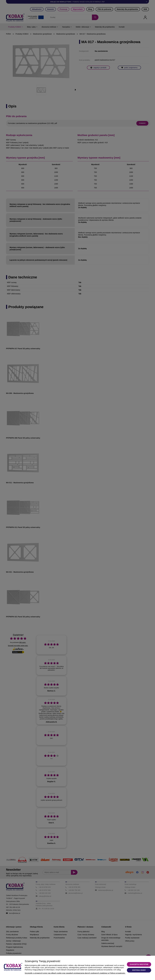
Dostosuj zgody (139, 970)
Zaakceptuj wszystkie (139, 964)
